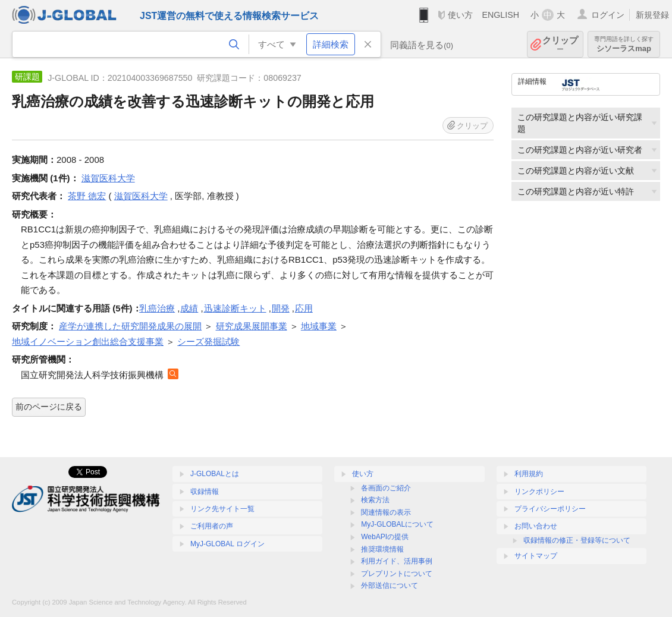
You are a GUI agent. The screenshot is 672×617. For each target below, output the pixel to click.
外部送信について (390, 585)
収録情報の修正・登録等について (577, 540)
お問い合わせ (536, 526)
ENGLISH (500, 15)
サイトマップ (536, 556)
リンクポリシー (539, 492)
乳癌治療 (157, 308)
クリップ (560, 44)
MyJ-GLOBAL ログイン (227, 544)
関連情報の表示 (386, 512)
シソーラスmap (624, 44)
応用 (304, 308)
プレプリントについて (397, 574)
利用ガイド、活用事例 (397, 561)
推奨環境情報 (382, 549)
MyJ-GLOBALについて (397, 524)
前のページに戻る (49, 407)
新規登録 (652, 15)
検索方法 (375, 500)
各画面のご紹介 (386, 488)
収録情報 (205, 492)
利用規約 (529, 474)
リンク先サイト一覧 (222, 509)
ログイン (608, 15)
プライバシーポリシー (550, 509)
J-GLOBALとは (215, 474)
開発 (281, 308)
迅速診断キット (235, 308)
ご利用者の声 (212, 526)
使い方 (460, 15)
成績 (189, 308)
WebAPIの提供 (385, 537)
